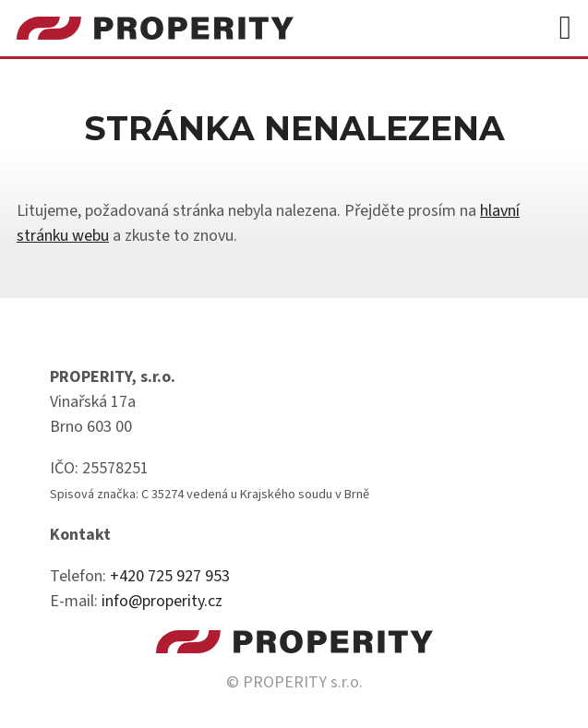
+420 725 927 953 (170, 576)
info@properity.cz (162, 601)
